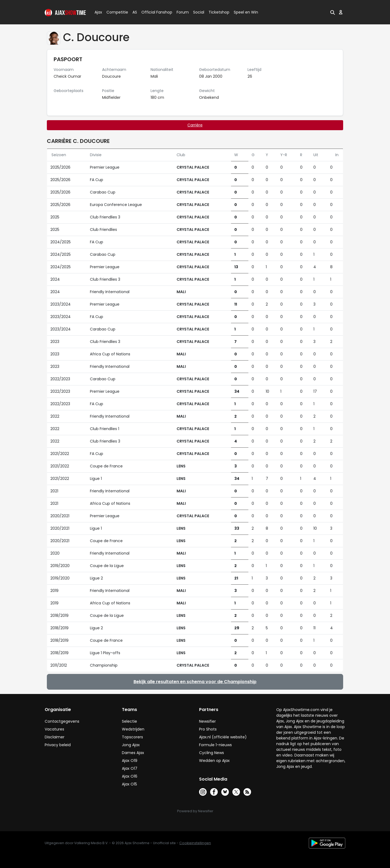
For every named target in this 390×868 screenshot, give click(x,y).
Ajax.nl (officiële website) (223, 737)
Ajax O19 (130, 761)
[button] (333, 12)
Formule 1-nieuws (215, 745)
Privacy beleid (58, 745)
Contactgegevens (62, 721)
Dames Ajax (133, 753)
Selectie (129, 721)
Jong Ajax (131, 745)
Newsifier (207, 721)
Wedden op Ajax (214, 761)
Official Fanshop (154, 12)
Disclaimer (55, 737)
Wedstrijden (133, 729)
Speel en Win (246, 12)
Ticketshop (219, 12)
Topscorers (132, 737)
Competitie (115, 12)
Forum (183, 12)
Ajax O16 (130, 776)
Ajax (98, 12)
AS (135, 12)
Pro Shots (208, 729)
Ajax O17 (130, 768)
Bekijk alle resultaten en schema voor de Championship (195, 682)
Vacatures (54, 729)
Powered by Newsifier (195, 811)
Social (198, 12)
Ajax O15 (129, 784)
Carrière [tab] (195, 125)
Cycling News (212, 753)
